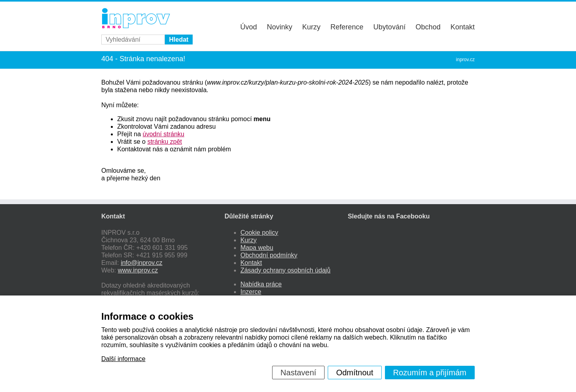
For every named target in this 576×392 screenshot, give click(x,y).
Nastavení (298, 373)
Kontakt (463, 27)
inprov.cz (465, 60)
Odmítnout (355, 373)
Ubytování (389, 27)
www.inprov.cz (138, 270)
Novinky (280, 27)
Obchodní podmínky (269, 255)
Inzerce (251, 292)
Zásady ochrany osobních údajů (285, 270)
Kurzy (311, 27)
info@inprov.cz (142, 263)
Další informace (123, 359)
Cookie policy (259, 233)
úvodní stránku (163, 134)
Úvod (249, 27)
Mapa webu (257, 248)
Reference (347, 27)
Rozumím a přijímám (430, 373)
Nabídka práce (261, 284)
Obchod (428, 27)
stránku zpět (165, 142)
